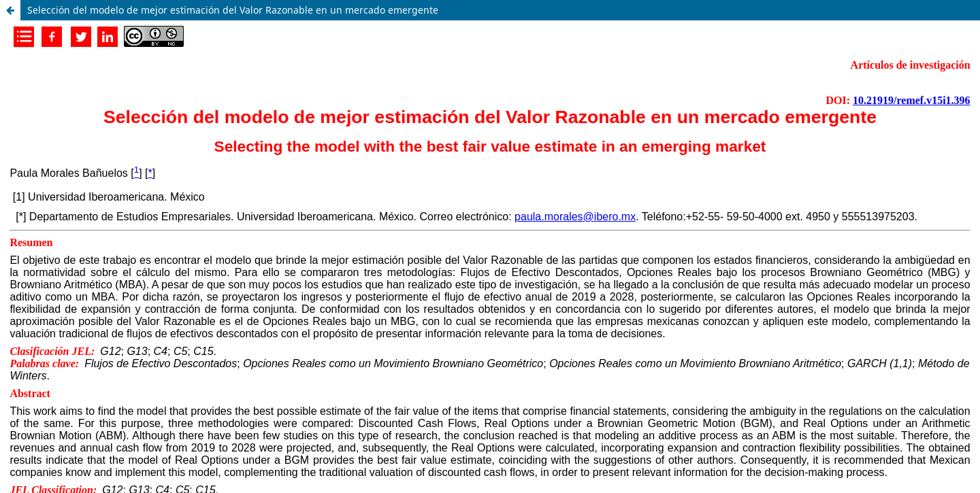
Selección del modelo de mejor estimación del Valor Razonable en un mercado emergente (233, 10)
